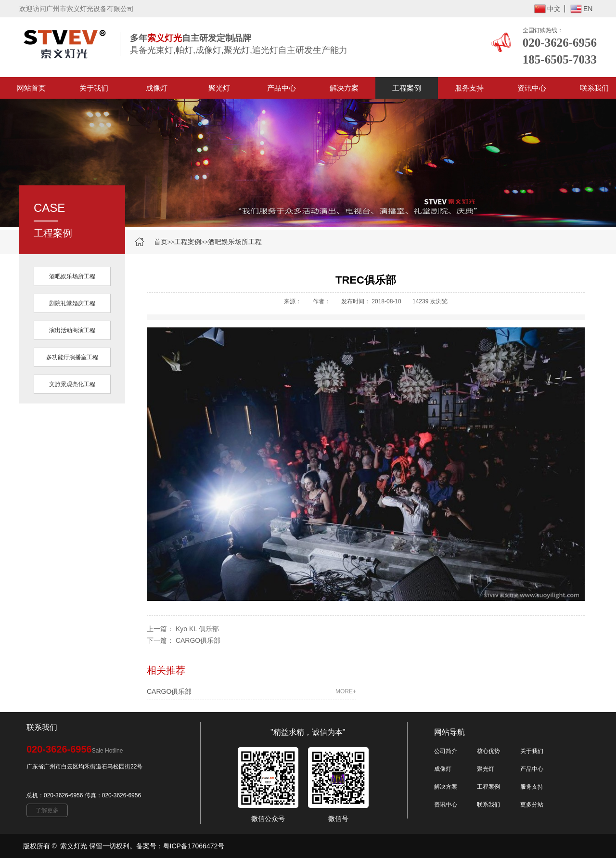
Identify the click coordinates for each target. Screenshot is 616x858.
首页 (161, 242)
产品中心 (282, 88)
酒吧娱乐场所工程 (235, 242)
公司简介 (446, 751)
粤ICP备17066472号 (194, 846)
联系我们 (488, 805)
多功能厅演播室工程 (72, 357)
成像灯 (157, 88)
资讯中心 (532, 88)
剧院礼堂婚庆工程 (72, 303)
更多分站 (532, 805)
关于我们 (94, 88)
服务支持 (469, 88)
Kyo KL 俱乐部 (198, 629)
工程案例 (407, 88)
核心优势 (488, 751)
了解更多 (47, 810)
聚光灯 (219, 88)
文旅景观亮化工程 (72, 384)
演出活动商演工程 (72, 330)
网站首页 (31, 88)
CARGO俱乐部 (198, 640)
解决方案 (344, 88)
